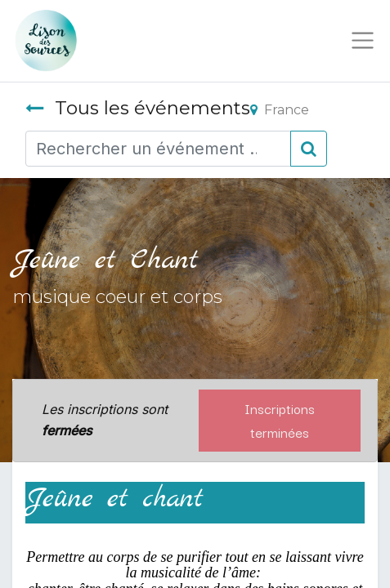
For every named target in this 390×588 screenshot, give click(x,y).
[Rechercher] (309, 149)
